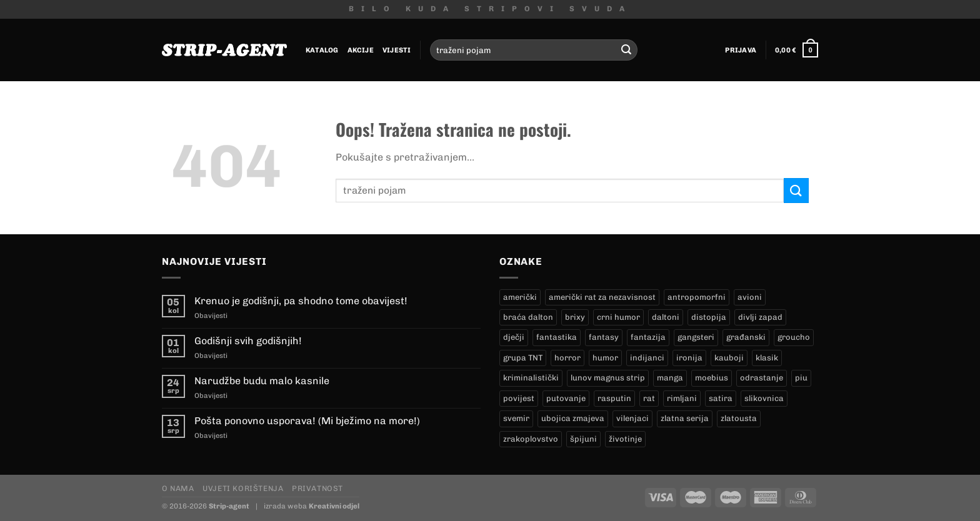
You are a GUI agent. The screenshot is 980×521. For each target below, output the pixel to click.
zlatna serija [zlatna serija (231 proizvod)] (685, 418)
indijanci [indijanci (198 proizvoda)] (647, 358)
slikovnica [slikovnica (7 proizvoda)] (764, 398)
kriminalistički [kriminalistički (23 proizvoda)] (531, 378)
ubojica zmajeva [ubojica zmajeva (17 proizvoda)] (573, 418)
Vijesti (397, 50)
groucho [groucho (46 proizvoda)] (794, 337)
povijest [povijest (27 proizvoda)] (519, 398)
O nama (178, 488)
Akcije (361, 50)
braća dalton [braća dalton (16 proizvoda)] (528, 317)
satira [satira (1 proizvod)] (721, 398)
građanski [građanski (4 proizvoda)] (746, 337)
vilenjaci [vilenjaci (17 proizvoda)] (632, 418)
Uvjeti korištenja (243, 488)
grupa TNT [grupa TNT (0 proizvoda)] (523, 358)
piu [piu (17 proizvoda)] (801, 378)
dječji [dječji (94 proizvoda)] (514, 337)
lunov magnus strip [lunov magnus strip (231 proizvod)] (608, 378)
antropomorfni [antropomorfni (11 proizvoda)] (697, 297)
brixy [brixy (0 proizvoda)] (575, 317)
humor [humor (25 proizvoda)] (605, 358)
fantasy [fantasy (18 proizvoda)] (604, 337)
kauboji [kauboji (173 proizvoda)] (729, 358)
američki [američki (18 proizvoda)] (520, 297)
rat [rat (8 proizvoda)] (649, 398)
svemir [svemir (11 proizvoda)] (516, 418)
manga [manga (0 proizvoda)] (670, 378)
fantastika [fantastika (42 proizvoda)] (557, 337)
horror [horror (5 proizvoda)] (567, 358)
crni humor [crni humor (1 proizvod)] (618, 317)
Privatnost (317, 488)
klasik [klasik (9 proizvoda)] (767, 358)
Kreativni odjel (334, 506)
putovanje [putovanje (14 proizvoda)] (566, 398)
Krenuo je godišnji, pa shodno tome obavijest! (301, 301)
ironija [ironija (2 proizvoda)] (689, 358)
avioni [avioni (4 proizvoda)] (750, 297)
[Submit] (626, 50)
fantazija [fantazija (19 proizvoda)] (648, 337)
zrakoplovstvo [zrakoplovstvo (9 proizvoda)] (531, 439)
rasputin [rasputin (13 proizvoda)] (614, 398)
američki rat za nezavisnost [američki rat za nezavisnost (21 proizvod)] (602, 297)
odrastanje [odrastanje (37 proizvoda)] (762, 378)
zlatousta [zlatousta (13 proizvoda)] (739, 418)
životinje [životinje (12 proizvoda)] (625, 439)
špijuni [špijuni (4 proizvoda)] (583, 439)
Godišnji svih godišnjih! (248, 341)
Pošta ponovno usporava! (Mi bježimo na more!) (307, 421)
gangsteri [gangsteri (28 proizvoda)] (696, 337)
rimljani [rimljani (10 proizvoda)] (682, 398)
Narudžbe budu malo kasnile (262, 381)
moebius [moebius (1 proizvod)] (712, 378)
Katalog (322, 50)
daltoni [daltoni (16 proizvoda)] (666, 317)
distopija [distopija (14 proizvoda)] (709, 317)
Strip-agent (229, 506)
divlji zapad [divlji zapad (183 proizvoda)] (760, 317)
